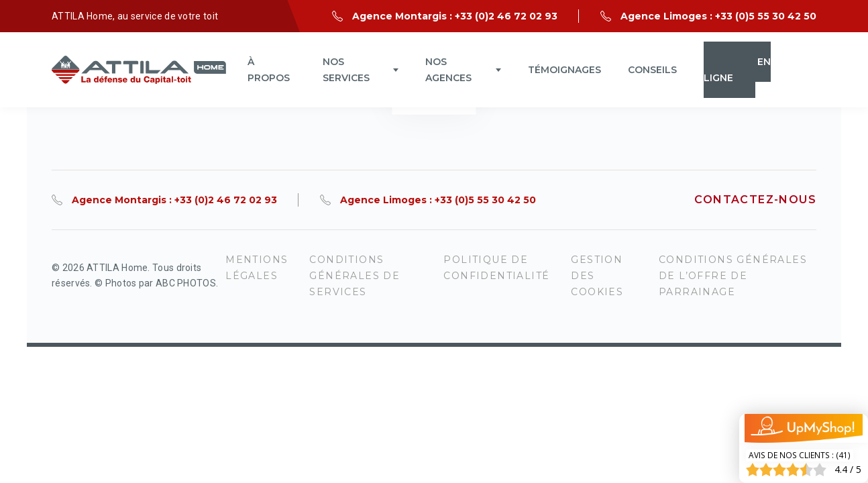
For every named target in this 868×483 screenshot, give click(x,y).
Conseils (652, 70)
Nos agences (448, 70)
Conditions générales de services (355, 276)
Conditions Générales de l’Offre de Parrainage (733, 276)
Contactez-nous (755, 200)
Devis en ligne (737, 70)
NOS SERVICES (346, 70)
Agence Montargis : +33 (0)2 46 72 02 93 (455, 16)
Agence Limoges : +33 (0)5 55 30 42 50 (718, 16)
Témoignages (564, 70)
